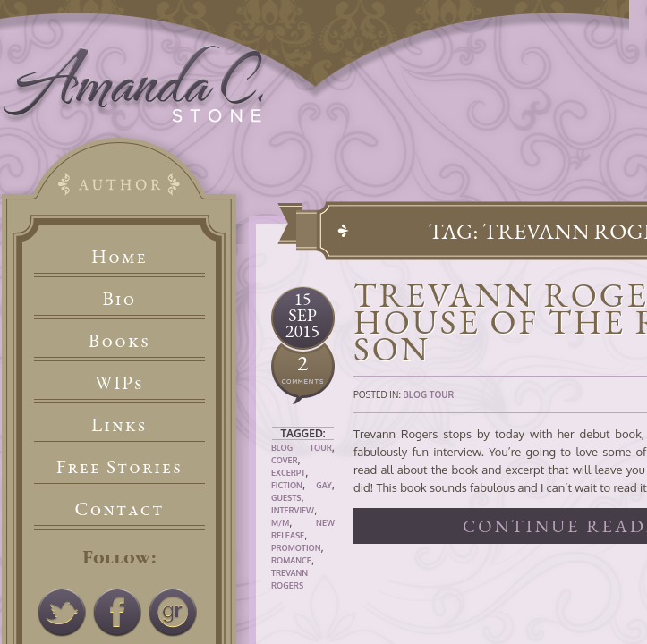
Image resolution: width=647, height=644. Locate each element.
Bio (120, 298)
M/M (280, 523)
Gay (324, 485)
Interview (293, 510)
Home (119, 256)
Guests (286, 498)
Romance (291, 560)
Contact (120, 508)
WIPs (119, 382)
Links (119, 424)
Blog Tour (302, 448)
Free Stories (120, 466)
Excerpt (288, 473)
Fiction (287, 485)
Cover (285, 460)
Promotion (296, 548)
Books (119, 340)
